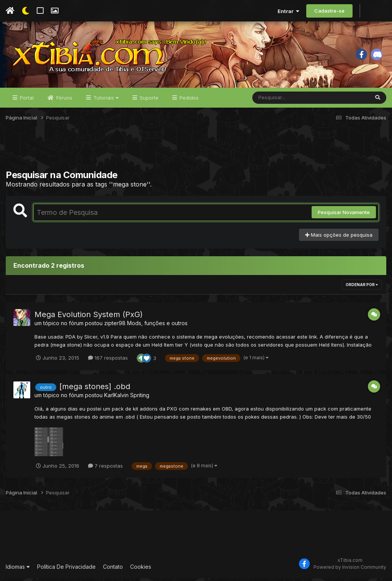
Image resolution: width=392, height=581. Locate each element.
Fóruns (64, 100)
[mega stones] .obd (95, 389)
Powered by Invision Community (350, 570)
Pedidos (188, 100)
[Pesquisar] (282, 100)
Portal (26, 100)
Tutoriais (105, 100)
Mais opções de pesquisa (339, 237)
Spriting (140, 398)
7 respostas (105, 468)
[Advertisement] (196, 153)
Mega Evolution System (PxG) (89, 317)
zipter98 (115, 326)
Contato (113, 569)
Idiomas (18, 569)
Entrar (288, 11)
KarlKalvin (116, 398)
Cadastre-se (329, 11)
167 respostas (108, 360)
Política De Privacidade (66, 569)
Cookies (141, 569)
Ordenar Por (362, 287)
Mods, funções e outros (157, 326)
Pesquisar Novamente (344, 215)
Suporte (148, 100)
